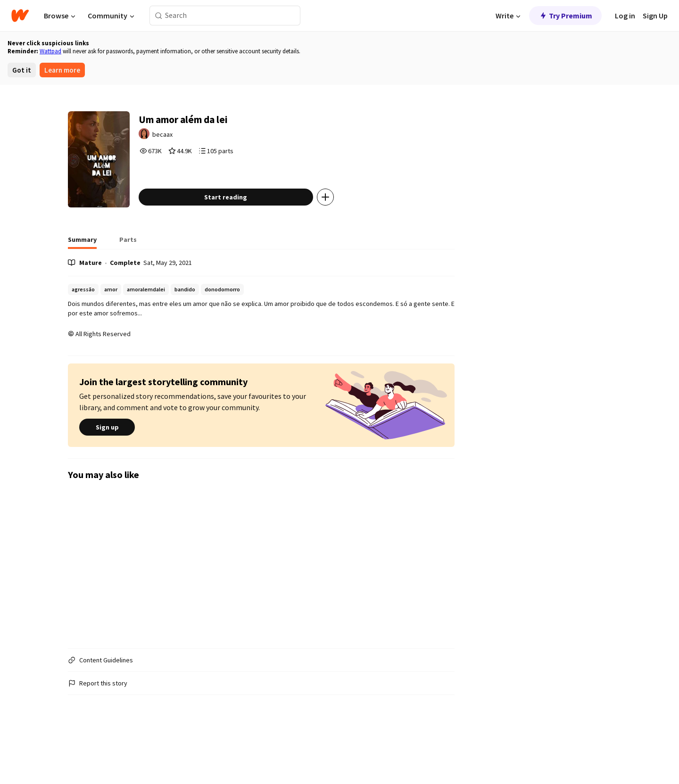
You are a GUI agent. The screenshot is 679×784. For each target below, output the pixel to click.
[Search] (159, 16)
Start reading (254, 237)
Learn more (62, 70)
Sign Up (655, 16)
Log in (625, 16)
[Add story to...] (353, 237)
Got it (22, 70)
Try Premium (565, 16)
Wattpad (50, 51)
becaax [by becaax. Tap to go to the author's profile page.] (194, 140)
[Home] (20, 16)
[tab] (82, 282)
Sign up (107, 467)
